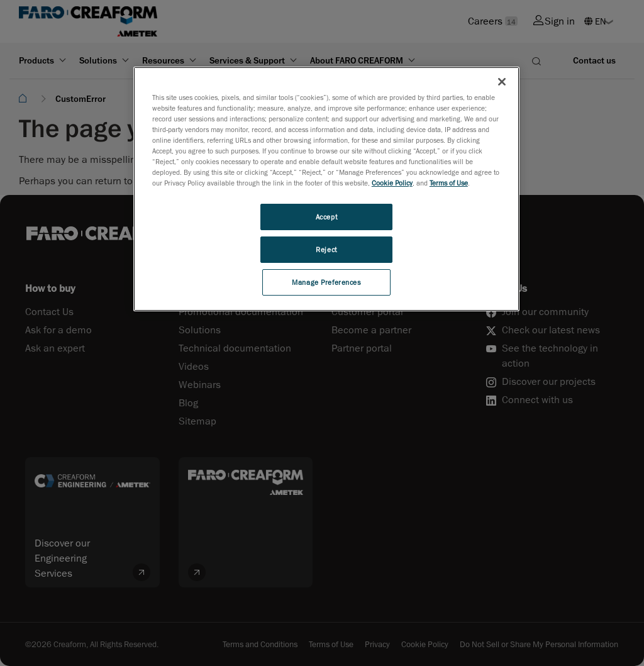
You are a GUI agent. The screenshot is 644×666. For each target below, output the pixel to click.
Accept (326, 217)
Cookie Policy (392, 183)
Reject (326, 249)
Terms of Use (449, 183)
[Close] (502, 82)
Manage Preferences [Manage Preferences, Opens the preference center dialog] (326, 282)
